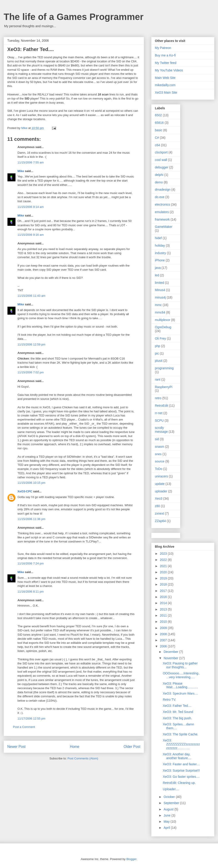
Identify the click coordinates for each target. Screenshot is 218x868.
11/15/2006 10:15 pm (31, 483)
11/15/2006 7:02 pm (31, 372)
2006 (164, 646)
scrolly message (161, 430)
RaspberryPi (164, 387)
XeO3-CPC (25, 491)
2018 (164, 584)
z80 (157, 506)
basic (159, 130)
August (169, 809)
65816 (159, 123)
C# (157, 138)
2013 (164, 609)
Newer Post (16, 747)
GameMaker (164, 227)
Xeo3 (159, 498)
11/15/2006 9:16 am (31, 235)
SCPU (159, 421)
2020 (164, 572)
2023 (164, 554)
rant (158, 379)
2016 (164, 597)
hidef (158, 238)
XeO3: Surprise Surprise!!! (181, 771)
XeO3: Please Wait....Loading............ (180, 685)
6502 (158, 115)
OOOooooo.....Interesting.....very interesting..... (181, 675)
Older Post (132, 747)
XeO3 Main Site (166, 92)
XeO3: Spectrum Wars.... (180, 693)
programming (164, 368)
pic (157, 353)
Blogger (131, 859)
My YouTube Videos (169, 70)
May (167, 822)
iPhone (160, 260)
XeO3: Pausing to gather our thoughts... (180, 665)
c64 (157, 145)
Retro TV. (169, 700)
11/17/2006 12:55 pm (31, 718)
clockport (161, 152)
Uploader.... (171, 789)
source (160, 461)
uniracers (161, 476)
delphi (159, 175)
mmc (158, 305)
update (160, 484)
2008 (164, 634)
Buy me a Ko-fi (165, 55)
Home (75, 747)
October (170, 797)
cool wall (161, 160)
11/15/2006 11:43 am (31, 296)
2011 (164, 615)
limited (159, 283)
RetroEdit (161, 406)
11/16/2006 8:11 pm (31, 592)
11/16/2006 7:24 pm (31, 563)
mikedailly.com (165, 85)
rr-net (159, 413)
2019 (164, 578)
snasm (160, 447)
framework (162, 219)
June (167, 815)
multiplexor (163, 320)
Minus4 (160, 290)
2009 (164, 628)
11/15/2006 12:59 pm (31, 344)
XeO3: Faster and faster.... (181, 764)
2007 (164, 640)
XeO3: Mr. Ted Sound (178, 712)
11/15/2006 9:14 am (31, 207)
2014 (164, 603)
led (157, 275)
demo (159, 182)
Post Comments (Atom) (83, 758)
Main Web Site (165, 78)
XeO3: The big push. (177, 718)
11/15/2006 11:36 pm (31, 519)
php (157, 346)
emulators (162, 212)
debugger (162, 167)
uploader (161, 491)
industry (160, 253)
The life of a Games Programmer (74, 17)
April (167, 828)
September (172, 803)
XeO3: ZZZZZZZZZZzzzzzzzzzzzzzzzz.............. (181, 744)
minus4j (160, 297)
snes (158, 454)
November (171, 658)
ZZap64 (160, 521)
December (171, 652)
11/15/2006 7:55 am (31, 162)
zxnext (159, 513)
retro (158, 398)
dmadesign (163, 190)
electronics (162, 204)
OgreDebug (163, 327)
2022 (164, 560)
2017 (164, 591)
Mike (21, 171)
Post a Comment (24, 727)
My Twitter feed (166, 63)
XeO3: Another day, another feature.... (177, 756)
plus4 (159, 361)
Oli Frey (160, 338)
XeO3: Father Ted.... (177, 706)
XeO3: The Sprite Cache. (181, 734)
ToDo (159, 469)
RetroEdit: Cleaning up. (179, 783)
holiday (160, 246)
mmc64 (160, 312)
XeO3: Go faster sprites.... (181, 777)
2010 (164, 622)
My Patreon (163, 48)
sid (157, 439)
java (158, 268)
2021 (164, 566)
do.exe (160, 197)
